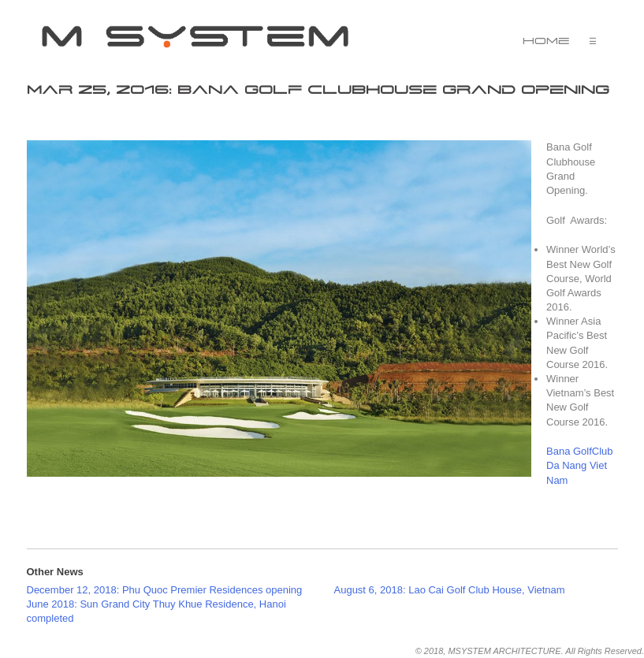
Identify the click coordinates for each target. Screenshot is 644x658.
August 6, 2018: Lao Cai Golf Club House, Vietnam (450, 590)
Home (546, 41)
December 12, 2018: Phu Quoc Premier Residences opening (165, 590)
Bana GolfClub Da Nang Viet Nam (580, 465)
